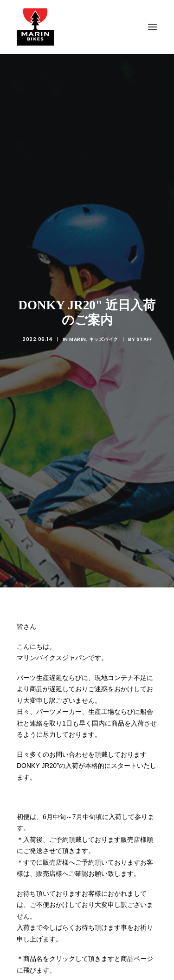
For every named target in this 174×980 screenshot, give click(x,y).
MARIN (78, 315)
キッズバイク (104, 315)
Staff (144, 315)
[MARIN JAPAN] (87, 27)
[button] (153, 27)
